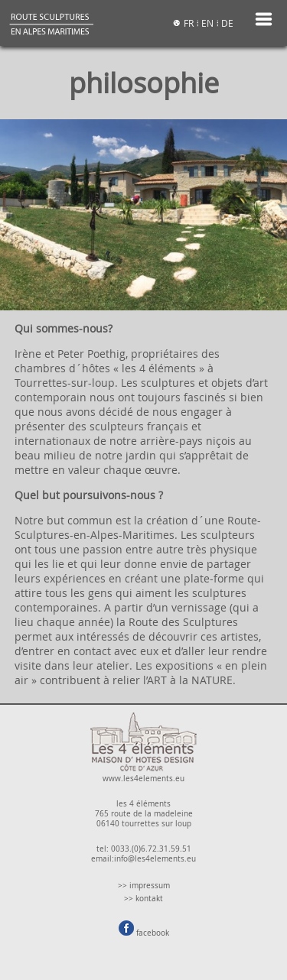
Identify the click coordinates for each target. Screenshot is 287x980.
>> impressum (144, 886)
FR (189, 23)
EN (207, 23)
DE (227, 23)
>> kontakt (143, 899)
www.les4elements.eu (143, 774)
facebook (144, 933)
